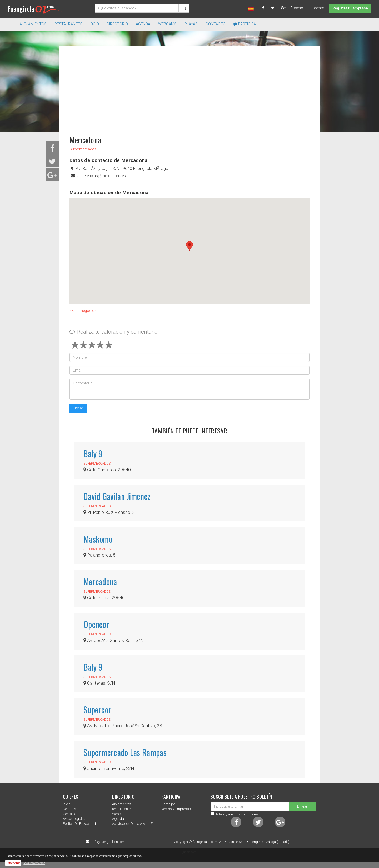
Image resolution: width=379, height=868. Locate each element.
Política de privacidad (79, 824)
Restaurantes (122, 809)
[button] (189, 246)
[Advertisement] (189, 88)
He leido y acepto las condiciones (237, 814)
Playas (191, 24)
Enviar (78, 408)
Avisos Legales (74, 819)
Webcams (167, 24)
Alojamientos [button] (33, 24)
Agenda (143, 24)
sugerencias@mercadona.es (102, 176)
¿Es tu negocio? (83, 311)
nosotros (69, 809)
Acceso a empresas (307, 8)
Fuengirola (35, 9)
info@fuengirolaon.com (108, 842)
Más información (34, 863)
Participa (245, 24)
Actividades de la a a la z (132, 824)
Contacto (216, 24)
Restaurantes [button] (68, 24)
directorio (117, 24)
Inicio (67, 804)
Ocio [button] (95, 24)
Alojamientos (122, 804)
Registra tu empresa (350, 8)
